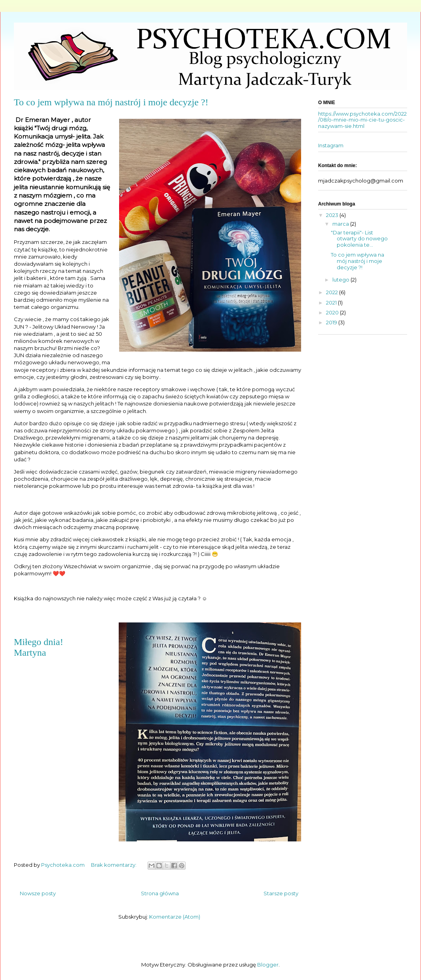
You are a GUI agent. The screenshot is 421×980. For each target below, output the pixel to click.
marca (341, 224)
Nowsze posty (38, 893)
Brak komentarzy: (114, 865)
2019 (332, 322)
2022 (333, 292)
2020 (333, 312)
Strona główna (160, 893)
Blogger (268, 965)
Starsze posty (281, 893)
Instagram (331, 145)
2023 (333, 215)
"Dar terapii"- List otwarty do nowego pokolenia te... (359, 239)
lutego (341, 280)
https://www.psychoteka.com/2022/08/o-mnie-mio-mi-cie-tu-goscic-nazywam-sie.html (362, 120)
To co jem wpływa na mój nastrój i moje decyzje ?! (111, 102)
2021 (332, 303)
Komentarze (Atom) (175, 917)
